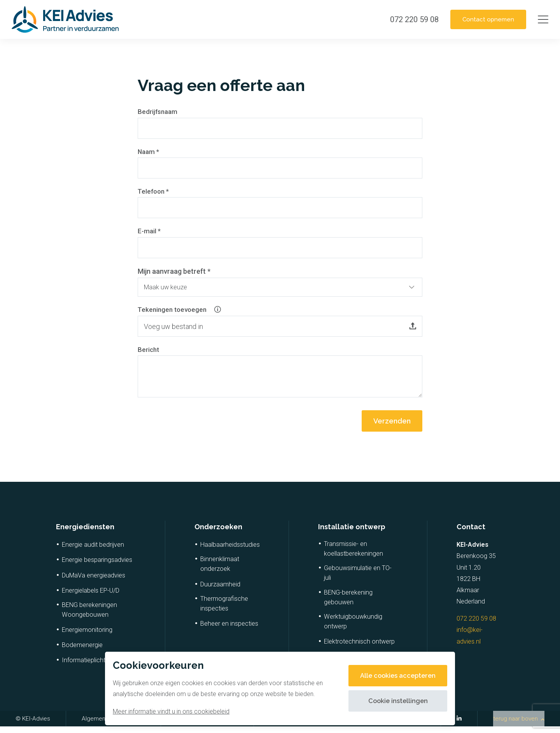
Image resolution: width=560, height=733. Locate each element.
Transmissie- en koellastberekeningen (353, 556)
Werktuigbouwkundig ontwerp (353, 628)
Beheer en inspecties (229, 630)
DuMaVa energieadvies (94, 582)
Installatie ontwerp (352, 533)
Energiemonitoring (87, 636)
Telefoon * (154, 193)
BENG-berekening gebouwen (348, 604)
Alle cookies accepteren (394, 676)
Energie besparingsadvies (97, 567)
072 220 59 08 (476, 625)
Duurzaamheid (220, 591)
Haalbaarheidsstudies (230, 552)
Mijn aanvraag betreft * (174, 274)
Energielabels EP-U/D (91, 597)
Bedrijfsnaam (158, 112)
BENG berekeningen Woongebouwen (89, 616)
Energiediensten (85, 533)
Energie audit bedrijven (93, 552)
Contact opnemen (484, 19)
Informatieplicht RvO (90, 667)
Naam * (149, 153)
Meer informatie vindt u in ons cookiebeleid (171, 711)
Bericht (149, 356)
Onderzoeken (218, 533)
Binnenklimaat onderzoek (220, 571)
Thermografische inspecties (224, 610)
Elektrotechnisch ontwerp (359, 648)
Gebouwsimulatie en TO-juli (358, 580)
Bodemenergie (82, 652)
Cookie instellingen (394, 701)
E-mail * (150, 234)
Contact (471, 533)
